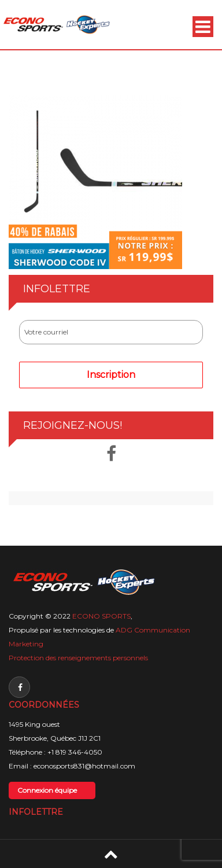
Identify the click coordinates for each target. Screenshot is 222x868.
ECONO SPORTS (101, 616)
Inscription (111, 375)
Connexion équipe (47, 790)
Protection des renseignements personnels (78, 658)
